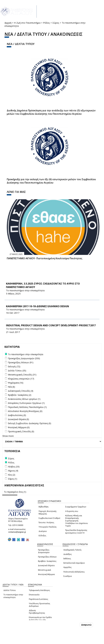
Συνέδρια (68, 576)
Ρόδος (47, 23)
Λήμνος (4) (13, 471)
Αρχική (8, 23)
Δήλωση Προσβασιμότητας (37, 612)
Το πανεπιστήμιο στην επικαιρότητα (13, 596)
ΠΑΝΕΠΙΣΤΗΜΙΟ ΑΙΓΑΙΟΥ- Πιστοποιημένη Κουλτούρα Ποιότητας (44, 258)
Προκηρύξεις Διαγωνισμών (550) (24, 358)
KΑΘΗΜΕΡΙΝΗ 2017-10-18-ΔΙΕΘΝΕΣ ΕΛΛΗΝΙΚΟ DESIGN (37, 306)
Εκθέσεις (67, 559)
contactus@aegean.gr (18, 532)
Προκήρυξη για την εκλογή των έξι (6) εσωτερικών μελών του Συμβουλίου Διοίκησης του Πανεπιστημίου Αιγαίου (51, 181)
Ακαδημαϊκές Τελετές (72, 550)
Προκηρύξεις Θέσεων (47, 557)
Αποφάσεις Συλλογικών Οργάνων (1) (26, 403)
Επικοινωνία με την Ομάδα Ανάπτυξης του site (40, 619)
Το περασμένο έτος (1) (15, 492)
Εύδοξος (42, 536)
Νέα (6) (11, 387)
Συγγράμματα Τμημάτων (76, 507)
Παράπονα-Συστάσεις (38, 599)
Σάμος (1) (13, 479)
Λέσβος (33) (14, 467)
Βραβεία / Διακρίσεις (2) (20, 395)
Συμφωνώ (73, 625)
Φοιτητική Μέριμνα (46, 574)
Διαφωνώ (86, 625)
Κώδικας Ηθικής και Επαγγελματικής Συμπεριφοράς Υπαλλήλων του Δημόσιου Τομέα (77, 521)
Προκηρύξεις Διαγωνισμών (44, 551)
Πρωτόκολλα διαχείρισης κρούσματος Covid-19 (76, 531)
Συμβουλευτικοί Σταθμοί (49, 518)
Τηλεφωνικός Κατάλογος (39, 590)
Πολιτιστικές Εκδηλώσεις (74, 572)
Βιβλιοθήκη (44, 507)
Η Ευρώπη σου (72, 511)
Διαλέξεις (68, 554)
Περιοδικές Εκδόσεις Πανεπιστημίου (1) (27, 407)
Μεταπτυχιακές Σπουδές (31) (22, 375)
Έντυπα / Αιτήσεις (46, 522)
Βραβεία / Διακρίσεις (47, 561)
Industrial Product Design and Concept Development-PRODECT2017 (51, 325)
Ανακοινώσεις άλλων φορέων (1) (24, 399)
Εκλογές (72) (14, 366)
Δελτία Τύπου (10, 590)
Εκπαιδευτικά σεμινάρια (74, 563)
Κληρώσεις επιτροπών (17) (21, 379)
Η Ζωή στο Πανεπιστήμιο (27, 23)
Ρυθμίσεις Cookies (21, 641)
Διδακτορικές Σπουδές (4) (21, 391)
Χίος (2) (12, 475)
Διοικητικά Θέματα (46, 565)
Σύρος (56, 23)
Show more (8, 436)
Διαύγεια (43, 531)
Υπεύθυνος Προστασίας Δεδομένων (39, 605)
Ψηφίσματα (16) (16, 383)
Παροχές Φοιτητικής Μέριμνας (48, 512)
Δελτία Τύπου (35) (17, 371)
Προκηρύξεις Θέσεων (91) (21, 362)
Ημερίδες (67, 567)
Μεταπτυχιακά (44, 570)
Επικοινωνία (34, 595)
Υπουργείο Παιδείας (48, 527)
